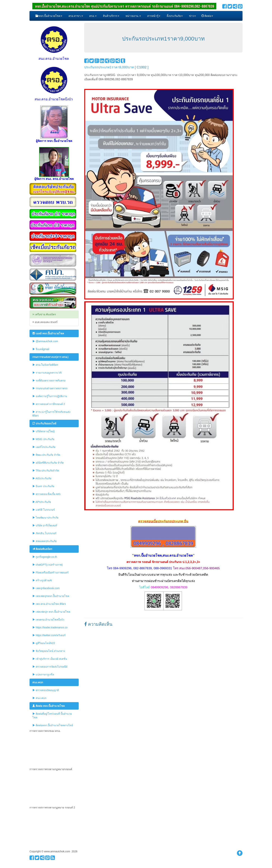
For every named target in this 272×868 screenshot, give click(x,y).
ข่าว (192, 16)
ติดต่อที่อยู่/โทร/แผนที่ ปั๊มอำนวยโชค (52, 715)
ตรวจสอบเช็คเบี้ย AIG (46, 494)
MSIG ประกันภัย (43, 439)
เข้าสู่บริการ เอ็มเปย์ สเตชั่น (50, 659)
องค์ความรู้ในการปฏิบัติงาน (50, 396)
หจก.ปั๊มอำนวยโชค (49, 16)
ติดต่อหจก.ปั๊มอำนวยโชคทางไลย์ (53, 725)
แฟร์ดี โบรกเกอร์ (44, 510)
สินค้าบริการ (111, 16)
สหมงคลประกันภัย (44, 541)
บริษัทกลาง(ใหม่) (43, 431)
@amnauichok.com (45, 341)
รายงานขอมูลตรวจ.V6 (47, 373)
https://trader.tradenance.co (50, 627)
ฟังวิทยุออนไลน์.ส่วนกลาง (49, 651)
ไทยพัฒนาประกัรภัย (45, 517)
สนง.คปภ (39, 698)
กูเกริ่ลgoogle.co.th (45, 557)
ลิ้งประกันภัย (174, 16)
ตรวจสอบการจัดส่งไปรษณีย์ (50, 667)
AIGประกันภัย (42, 478)
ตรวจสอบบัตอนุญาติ (46, 690)
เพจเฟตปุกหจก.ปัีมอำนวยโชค (51, 596)
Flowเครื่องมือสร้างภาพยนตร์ (50, 572)
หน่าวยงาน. (133, 16)
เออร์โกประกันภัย (44, 447)
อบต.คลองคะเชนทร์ (45, 322)
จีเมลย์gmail (41, 349)
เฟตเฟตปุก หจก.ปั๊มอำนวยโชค (51, 612)
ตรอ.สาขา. (75, 16)
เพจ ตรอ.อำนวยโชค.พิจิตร (49, 604)
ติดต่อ (207, 16)
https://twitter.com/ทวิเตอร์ (49, 635)
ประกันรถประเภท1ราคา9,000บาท (109, 67)
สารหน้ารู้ (153, 16)
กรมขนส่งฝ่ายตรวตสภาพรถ (50, 388)
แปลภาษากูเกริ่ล (43, 674)
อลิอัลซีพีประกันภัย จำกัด (48, 463)
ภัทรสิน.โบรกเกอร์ (44, 533)
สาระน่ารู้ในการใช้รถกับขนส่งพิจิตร (51, 414)
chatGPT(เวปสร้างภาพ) (47, 565)
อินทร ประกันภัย (43, 486)
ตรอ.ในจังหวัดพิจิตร (45, 365)
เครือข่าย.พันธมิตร (44, 314)
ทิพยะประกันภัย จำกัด (46, 455)
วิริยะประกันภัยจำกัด (46, 470)
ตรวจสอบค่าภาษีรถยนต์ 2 (49, 404)
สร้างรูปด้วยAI (42, 580)
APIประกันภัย (42, 502)
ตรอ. (93, 16)
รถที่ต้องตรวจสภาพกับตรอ (49, 380)
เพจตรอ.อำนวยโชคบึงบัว (48, 619)
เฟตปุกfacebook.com (46, 588)
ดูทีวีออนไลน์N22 (44, 643)
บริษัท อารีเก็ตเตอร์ (45, 525)
